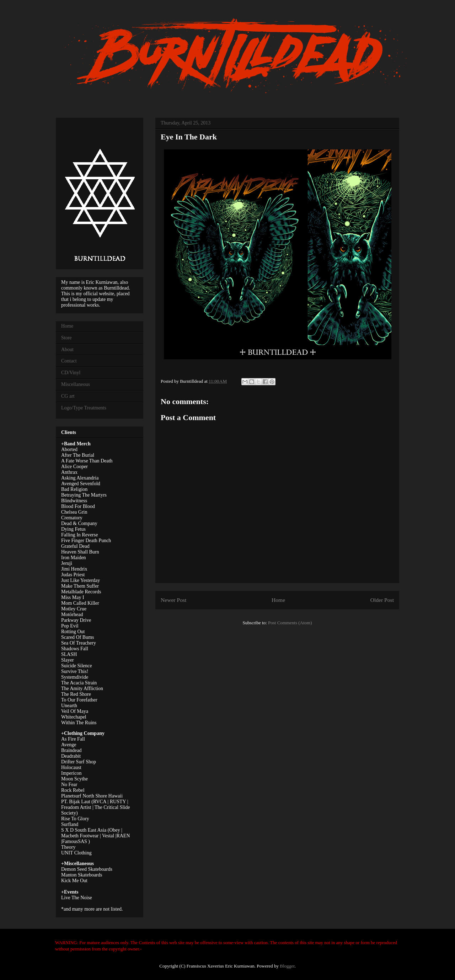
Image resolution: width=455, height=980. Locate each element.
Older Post (382, 600)
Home (278, 600)
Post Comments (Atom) (290, 623)
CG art (68, 396)
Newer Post (173, 600)
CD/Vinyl (71, 373)
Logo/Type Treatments (84, 408)
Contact (69, 361)
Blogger (287, 966)
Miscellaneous (76, 384)
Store (66, 338)
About (67, 349)
